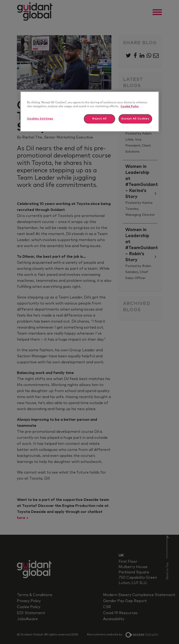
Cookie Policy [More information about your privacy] (130, 106)
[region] (90, 112)
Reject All (99, 119)
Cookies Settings (40, 119)
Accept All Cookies (135, 119)
